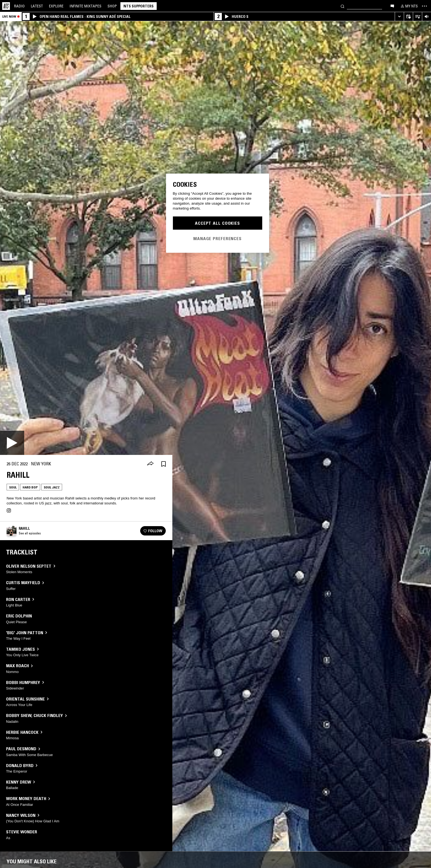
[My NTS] (409, 6)
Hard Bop (30, 487)
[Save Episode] (164, 464)
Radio (19, 6)
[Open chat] (392, 6)
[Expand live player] (399, 17)
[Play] (12, 443)
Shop (112, 6)
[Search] (342, 6)
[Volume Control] (426, 17)
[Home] (6, 6)
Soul (13, 487)
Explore (56, 6)
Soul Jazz (52, 487)
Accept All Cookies (217, 223)
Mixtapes (85, 6)
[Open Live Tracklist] (417, 17)
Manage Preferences (217, 238)
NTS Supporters (139, 6)
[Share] (150, 464)
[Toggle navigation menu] (424, 6)
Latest (37, 6)
